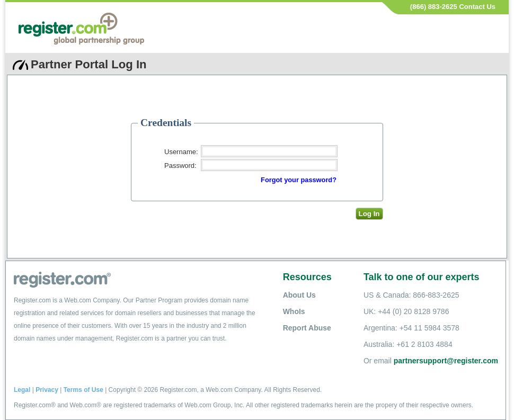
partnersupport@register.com (446, 361)
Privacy (47, 390)
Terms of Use (83, 390)
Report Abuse (307, 328)
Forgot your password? (299, 180)
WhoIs (294, 311)
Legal (22, 390)
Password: (180, 166)
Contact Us (477, 7)
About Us (299, 295)
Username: (181, 152)
